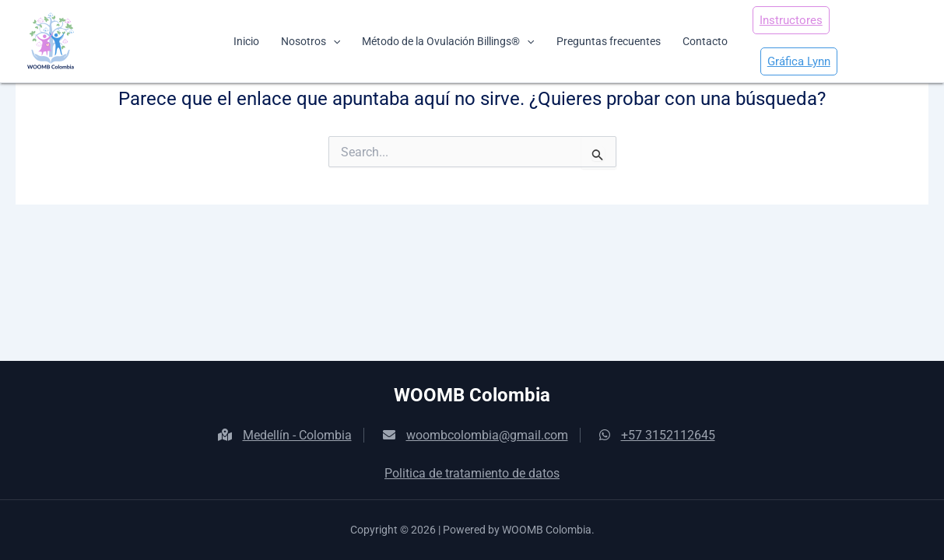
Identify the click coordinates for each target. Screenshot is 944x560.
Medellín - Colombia (285, 435)
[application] (333, 41)
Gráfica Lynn (799, 61)
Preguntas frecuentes (609, 41)
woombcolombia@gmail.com (476, 435)
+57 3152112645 (657, 435)
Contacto (705, 41)
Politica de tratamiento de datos (472, 473)
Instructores (791, 20)
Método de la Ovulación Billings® (448, 41)
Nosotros (311, 41)
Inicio (246, 41)
